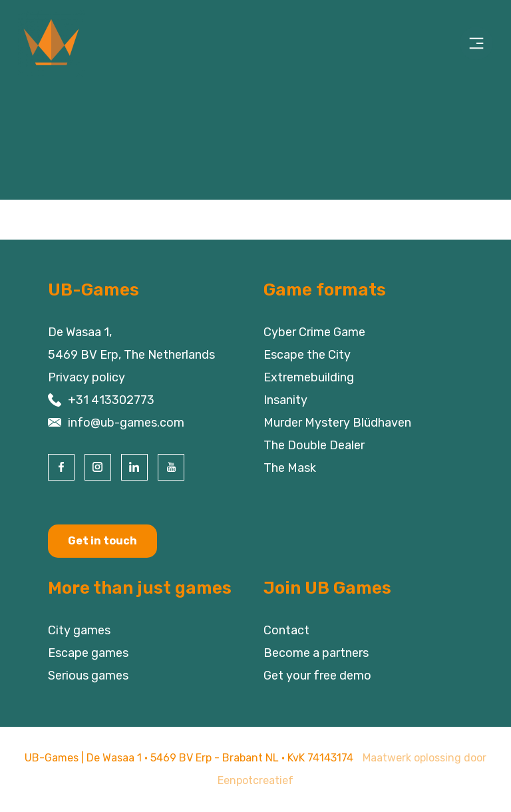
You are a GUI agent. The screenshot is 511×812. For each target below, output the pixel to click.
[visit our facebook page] (61, 467)
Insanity (285, 400)
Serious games (88, 676)
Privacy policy (86, 377)
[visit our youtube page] (171, 467)
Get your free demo (317, 676)
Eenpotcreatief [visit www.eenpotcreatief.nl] (255, 780)
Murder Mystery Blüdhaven (337, 423)
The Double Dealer (314, 445)
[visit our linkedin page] (134, 467)
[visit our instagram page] (98, 467)
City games (79, 630)
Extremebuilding (309, 377)
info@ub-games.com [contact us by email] (126, 423)
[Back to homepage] (72, 43)
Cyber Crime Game (314, 332)
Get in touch (102, 541)
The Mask (290, 468)
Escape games (88, 653)
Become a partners (316, 653)
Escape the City (307, 355)
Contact (286, 630)
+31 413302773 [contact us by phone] (111, 400)
